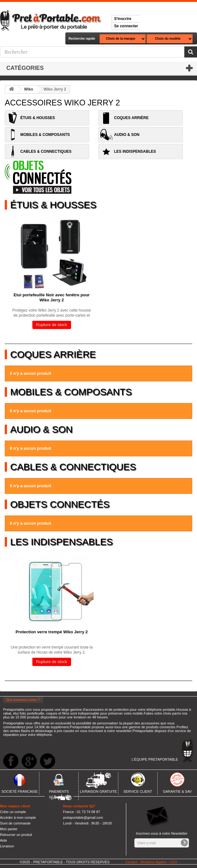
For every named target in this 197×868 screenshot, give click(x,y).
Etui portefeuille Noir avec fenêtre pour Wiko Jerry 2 (52, 297)
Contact (131, 862)
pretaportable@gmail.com (83, 818)
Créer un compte (13, 812)
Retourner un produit (16, 835)
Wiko (29, 89)
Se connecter (126, 26)
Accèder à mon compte (18, 818)
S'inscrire (123, 19)
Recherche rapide (82, 39)
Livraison (7, 846)
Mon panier (9, 829)
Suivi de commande (15, 823)
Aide (3, 840)
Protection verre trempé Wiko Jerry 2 (52, 632)
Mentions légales (154, 862)
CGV (174, 862)
